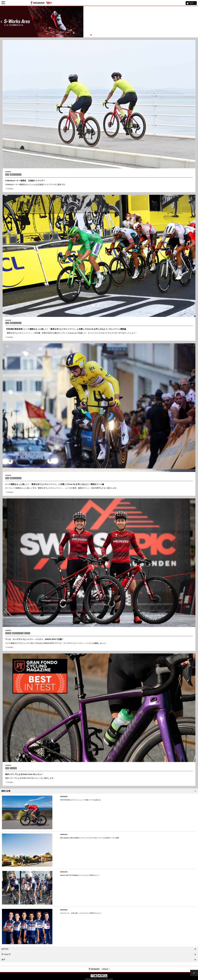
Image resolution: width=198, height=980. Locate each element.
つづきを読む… (10, 189)
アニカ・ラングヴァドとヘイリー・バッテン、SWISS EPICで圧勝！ (34, 639)
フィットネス (13, 768)
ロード (7, 175)
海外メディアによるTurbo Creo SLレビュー (24, 774)
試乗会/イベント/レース (16, 175)
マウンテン (8, 633)
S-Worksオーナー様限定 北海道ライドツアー (25, 181)
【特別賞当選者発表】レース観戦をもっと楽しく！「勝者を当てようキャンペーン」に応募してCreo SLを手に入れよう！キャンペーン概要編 (66, 329)
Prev (1, 22)
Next (197, 22)
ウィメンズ (27, 633)
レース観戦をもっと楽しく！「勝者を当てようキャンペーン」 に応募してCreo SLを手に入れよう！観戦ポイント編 (55, 484)
